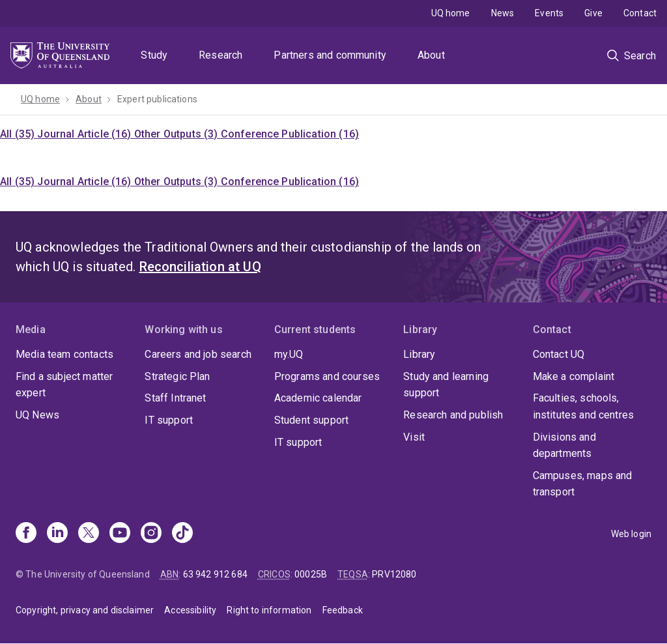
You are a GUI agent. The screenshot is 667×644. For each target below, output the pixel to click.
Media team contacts (64, 354)
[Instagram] (151, 534)
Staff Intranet (175, 398)
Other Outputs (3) (177, 134)
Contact (640, 13)
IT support (169, 420)
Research (220, 55)
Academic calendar (318, 398)
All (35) (19, 134)
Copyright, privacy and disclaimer (85, 610)
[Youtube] (120, 534)
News (503, 13)
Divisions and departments (564, 446)
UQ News (37, 415)
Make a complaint (574, 376)
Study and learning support (446, 385)
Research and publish (453, 415)
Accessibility (190, 610)
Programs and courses (327, 376)
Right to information (269, 610)
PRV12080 (394, 574)
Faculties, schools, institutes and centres (584, 406)
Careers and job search (198, 354)
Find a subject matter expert (64, 385)
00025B (311, 574)
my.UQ (289, 354)
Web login (631, 534)
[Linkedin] (57, 534)
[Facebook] (26, 534)
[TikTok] (182, 534)
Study (154, 55)
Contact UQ (559, 354)
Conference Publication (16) (290, 134)
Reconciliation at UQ (200, 267)
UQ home (451, 13)
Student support (311, 420)
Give (593, 13)
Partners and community (330, 55)
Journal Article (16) (85, 134)
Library (419, 354)
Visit (414, 437)
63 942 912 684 (215, 574)
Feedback (343, 610)
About (431, 55)
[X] (89, 534)
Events (549, 13)
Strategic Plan (177, 376)
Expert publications (157, 99)
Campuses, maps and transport (583, 484)
